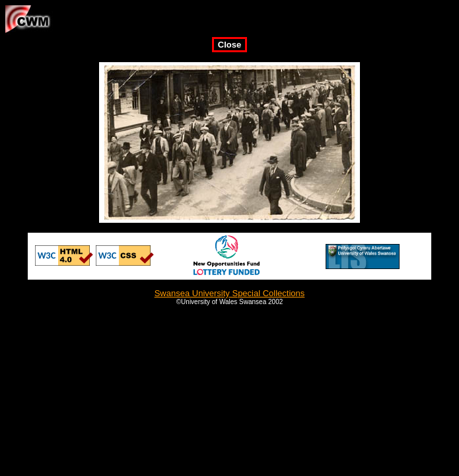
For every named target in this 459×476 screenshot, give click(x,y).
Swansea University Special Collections (230, 293)
